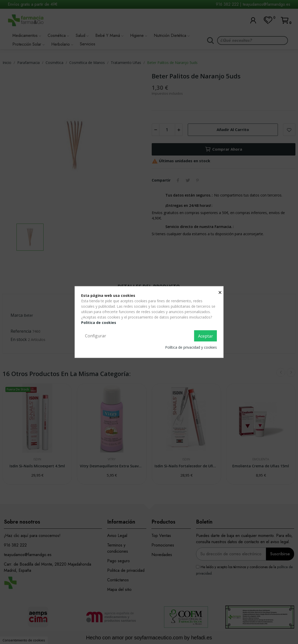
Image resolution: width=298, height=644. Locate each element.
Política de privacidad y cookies (191, 347)
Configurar (96, 336)
